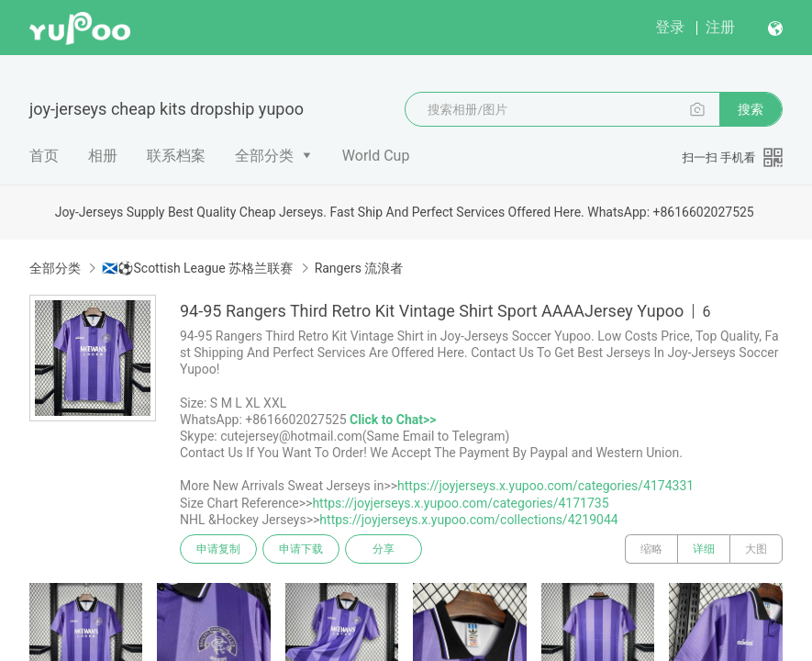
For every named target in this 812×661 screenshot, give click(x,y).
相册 (103, 156)
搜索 (751, 109)
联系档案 (176, 156)
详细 (704, 549)
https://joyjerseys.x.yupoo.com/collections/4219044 (468, 520)
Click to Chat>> (393, 420)
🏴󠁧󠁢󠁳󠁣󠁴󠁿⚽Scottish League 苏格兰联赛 (197, 268)
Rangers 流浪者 (359, 268)
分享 (384, 549)
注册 (720, 27)
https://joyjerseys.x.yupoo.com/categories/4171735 (460, 503)
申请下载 (301, 549)
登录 (670, 27)
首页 (44, 156)
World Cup (376, 156)
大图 (756, 549)
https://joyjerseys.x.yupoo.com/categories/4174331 (545, 486)
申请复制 (218, 549)
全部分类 (264, 156)
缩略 (651, 549)
